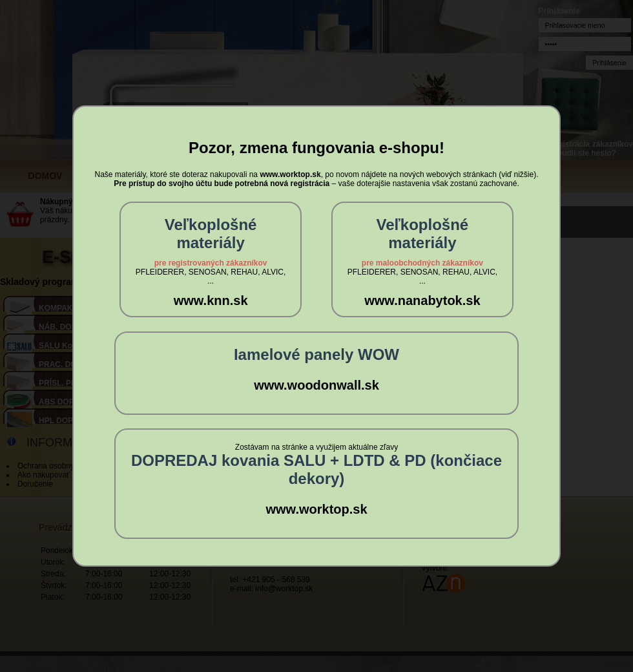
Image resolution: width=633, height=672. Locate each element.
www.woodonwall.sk (316, 385)
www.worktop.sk (316, 509)
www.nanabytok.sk (422, 300)
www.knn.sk (211, 300)
